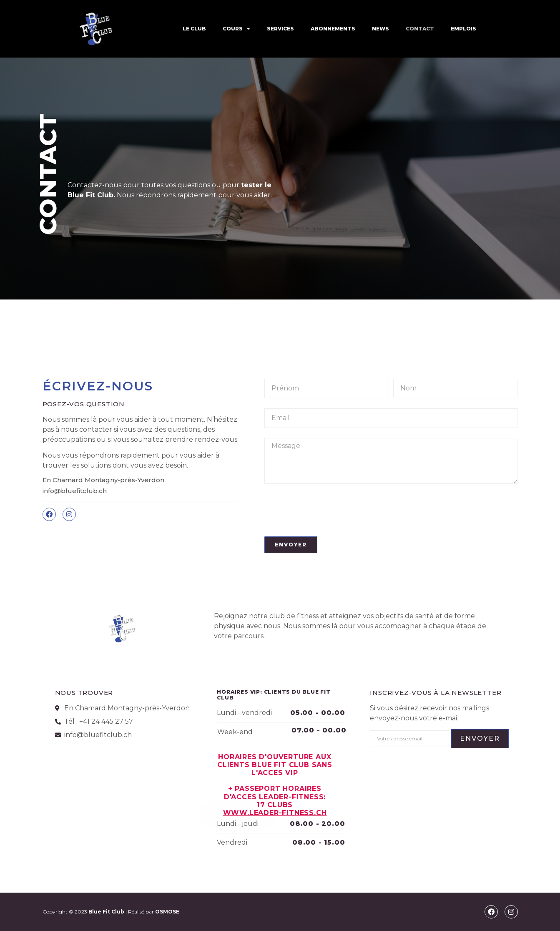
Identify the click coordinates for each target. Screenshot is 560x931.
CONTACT (420, 29)
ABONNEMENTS (333, 29)
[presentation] (328, 510)
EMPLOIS (463, 29)
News (380, 29)
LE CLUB (194, 29)
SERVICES (280, 29)
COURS (236, 29)
